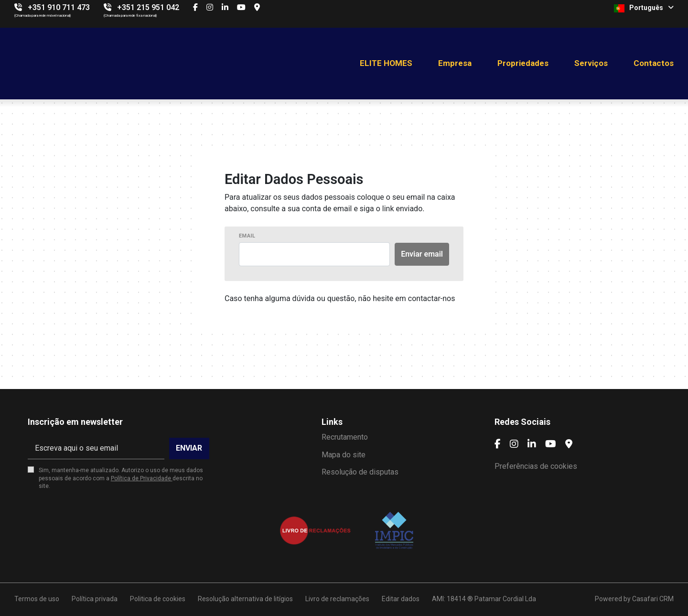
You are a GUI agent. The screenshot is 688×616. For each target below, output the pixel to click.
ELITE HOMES (386, 63)
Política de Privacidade (142, 478)
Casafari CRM (653, 599)
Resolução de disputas (360, 472)
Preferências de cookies (536, 466)
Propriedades (523, 63)
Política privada (95, 599)
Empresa (455, 63)
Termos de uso (37, 599)
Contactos (654, 63)
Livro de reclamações (337, 599)
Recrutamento (345, 437)
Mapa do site (344, 455)
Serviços (591, 63)
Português (644, 8)
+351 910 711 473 (59, 7)
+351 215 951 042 (148, 7)
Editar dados (401, 599)
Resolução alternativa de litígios (245, 599)
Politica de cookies (158, 599)
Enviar (189, 448)
